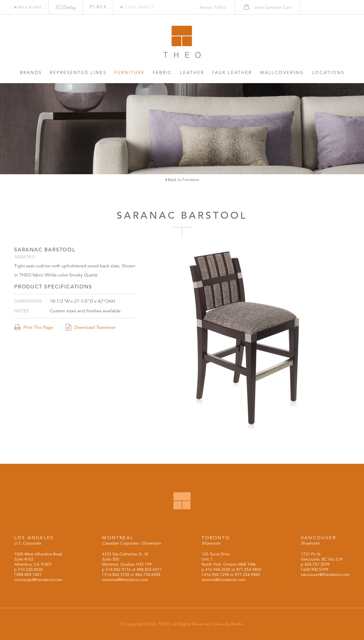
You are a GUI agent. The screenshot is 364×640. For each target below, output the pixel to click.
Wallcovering (282, 72)
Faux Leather (232, 72)
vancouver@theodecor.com (325, 575)
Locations (328, 72)
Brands (31, 72)
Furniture (130, 72)
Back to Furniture (182, 180)
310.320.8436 (30, 569)
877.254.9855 (249, 569)
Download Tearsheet (90, 327)
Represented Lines (78, 72)
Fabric (162, 72)
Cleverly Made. (229, 624)
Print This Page (34, 327)
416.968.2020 (218, 569)
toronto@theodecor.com (224, 580)
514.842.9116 (118, 569)
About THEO (213, 7)
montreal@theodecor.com (125, 580)
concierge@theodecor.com (38, 580)
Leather (192, 72)
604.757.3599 (317, 564)
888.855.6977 (149, 569)
